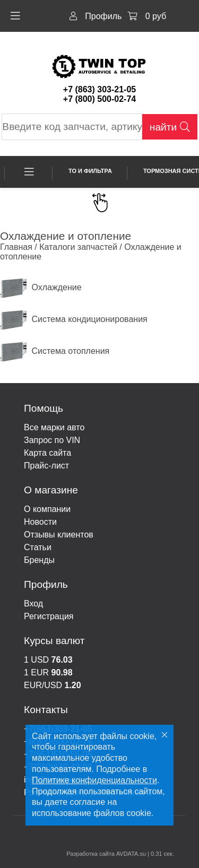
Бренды (39, 560)
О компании (47, 509)
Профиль (96, 16)
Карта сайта (47, 453)
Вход (33, 604)
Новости (40, 522)
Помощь (44, 408)
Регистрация (49, 616)
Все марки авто (54, 427)
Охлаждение (41, 287)
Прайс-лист (46, 466)
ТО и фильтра (90, 171)
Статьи (38, 547)
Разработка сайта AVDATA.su (106, 854)
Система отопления (55, 351)
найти (170, 127)
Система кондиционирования (74, 319)
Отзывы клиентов (59, 535)
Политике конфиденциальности (94, 780)
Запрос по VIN (52, 440)
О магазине (51, 490)
